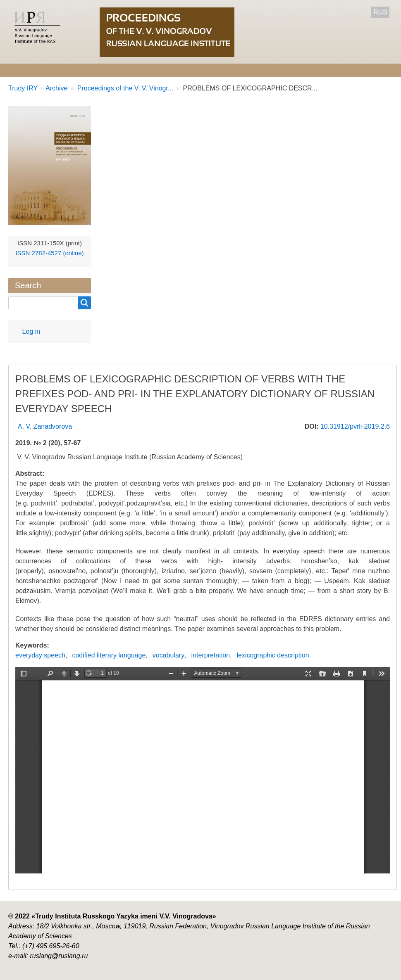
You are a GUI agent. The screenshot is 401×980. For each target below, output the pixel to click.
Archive (287, 70)
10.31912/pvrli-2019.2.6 (355, 426)
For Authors (176, 70)
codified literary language (109, 655)
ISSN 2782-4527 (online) (49, 253)
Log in (31, 331)
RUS (380, 12)
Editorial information (111, 70)
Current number (235, 70)
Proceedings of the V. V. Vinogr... (124, 88)
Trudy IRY (23, 88)
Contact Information (344, 70)
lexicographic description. (274, 655)
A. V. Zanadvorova (45, 426)
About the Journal (36, 70)
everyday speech (40, 655)
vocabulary (168, 655)
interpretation (211, 655)
